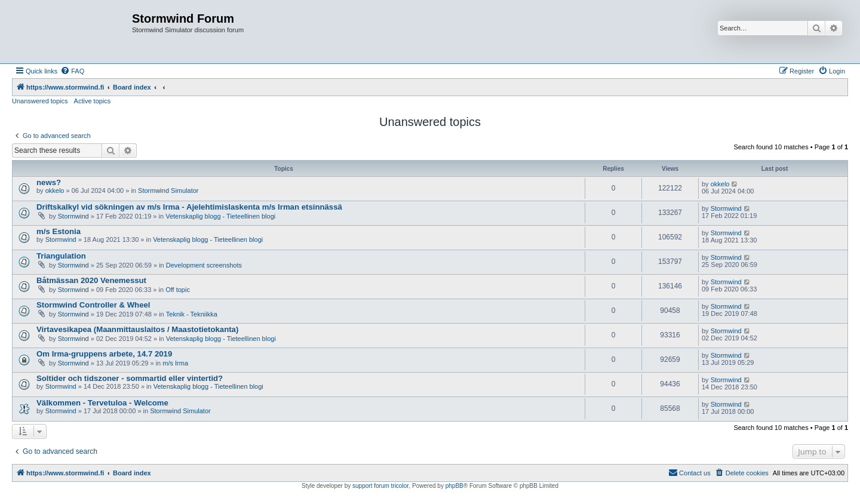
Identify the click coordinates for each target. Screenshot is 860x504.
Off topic (178, 290)
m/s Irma (175, 363)
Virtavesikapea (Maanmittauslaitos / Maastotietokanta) (137, 329)
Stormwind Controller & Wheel (93, 305)
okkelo (55, 190)
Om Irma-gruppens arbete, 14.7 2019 (104, 354)
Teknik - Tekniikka (192, 314)
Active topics (93, 101)
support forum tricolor (380, 486)
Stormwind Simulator (168, 190)
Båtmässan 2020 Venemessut (91, 280)
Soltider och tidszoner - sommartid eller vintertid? (130, 378)
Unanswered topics (40, 101)
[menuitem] (72, 71)
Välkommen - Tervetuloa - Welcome (102, 403)
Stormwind (73, 216)
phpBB (454, 486)
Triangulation (61, 256)
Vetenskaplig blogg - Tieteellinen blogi (220, 216)
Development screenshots (204, 265)
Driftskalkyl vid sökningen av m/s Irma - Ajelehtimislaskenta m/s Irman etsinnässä (189, 207)
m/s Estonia (59, 231)
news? (49, 182)
